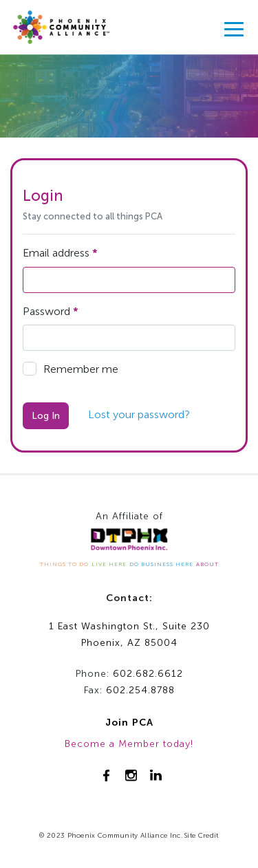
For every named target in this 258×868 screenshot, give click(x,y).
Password (51, 311)
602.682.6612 (148, 674)
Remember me (71, 369)
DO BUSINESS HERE (161, 564)
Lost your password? (139, 414)
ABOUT (207, 564)
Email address (60, 253)
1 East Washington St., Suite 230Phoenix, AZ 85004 (129, 635)
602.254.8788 (140, 690)
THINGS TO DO (64, 564)
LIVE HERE (109, 564)
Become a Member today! (129, 744)
